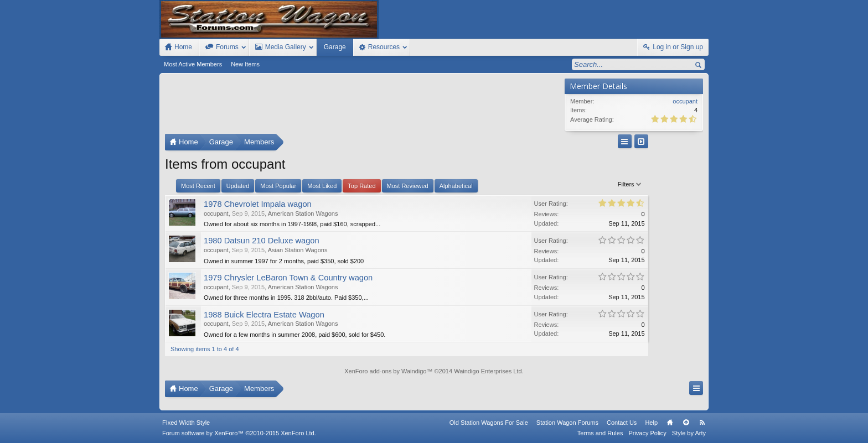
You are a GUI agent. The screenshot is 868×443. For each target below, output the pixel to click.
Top (686, 423)
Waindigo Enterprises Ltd (488, 371)
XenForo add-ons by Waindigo (385, 371)
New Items (245, 64)
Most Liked (322, 186)
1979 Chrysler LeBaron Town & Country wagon (288, 278)
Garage (335, 47)
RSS (702, 423)
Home (670, 423)
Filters (541, 184)
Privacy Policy (647, 433)
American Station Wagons (303, 213)
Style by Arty (689, 433)
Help (651, 423)
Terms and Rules (600, 433)
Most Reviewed (408, 186)
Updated (238, 186)
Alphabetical (456, 186)
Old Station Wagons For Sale (489, 423)
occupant (216, 213)
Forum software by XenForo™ (239, 433)
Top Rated (361, 186)
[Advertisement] (362, 106)
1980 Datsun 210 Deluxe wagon (262, 241)
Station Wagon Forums (567, 423)
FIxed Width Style (186, 423)
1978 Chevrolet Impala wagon (258, 204)
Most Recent (198, 186)
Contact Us (622, 423)
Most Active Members (193, 64)
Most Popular (278, 186)
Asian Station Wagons (298, 250)
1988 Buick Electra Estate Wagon (264, 315)
